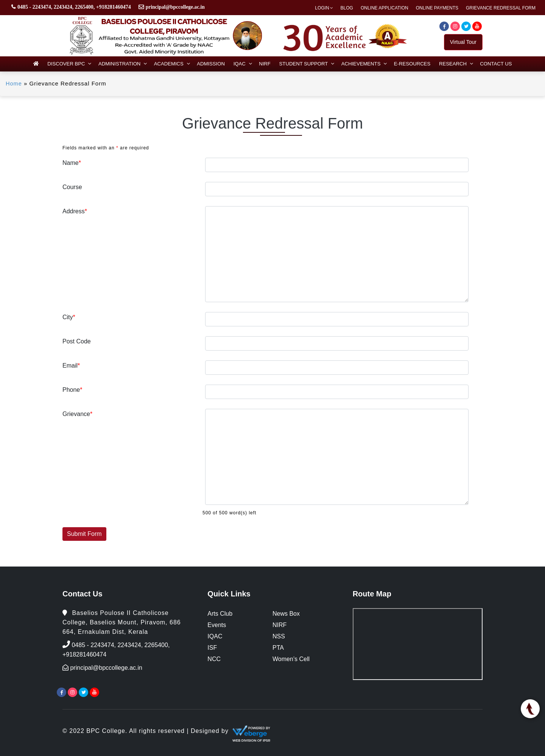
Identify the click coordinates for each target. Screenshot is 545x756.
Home (14, 83)
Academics (170, 64)
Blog (347, 8)
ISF (212, 648)
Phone (72, 390)
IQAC (240, 64)
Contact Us (494, 64)
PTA (278, 648)
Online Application (385, 8)
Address (75, 211)
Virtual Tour (463, 42)
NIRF (265, 64)
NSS (279, 636)
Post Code (77, 341)
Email (71, 366)
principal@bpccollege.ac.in (176, 7)
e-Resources (411, 64)
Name (72, 163)
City (69, 317)
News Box (286, 614)
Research (451, 64)
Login (322, 8)
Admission (211, 64)
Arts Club (220, 614)
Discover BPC (68, 64)
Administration (121, 64)
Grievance (77, 414)
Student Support (303, 64)
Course (72, 187)
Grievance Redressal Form (501, 8)
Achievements (360, 64)
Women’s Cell (291, 659)
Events (217, 625)
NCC (214, 659)
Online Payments (437, 8)
